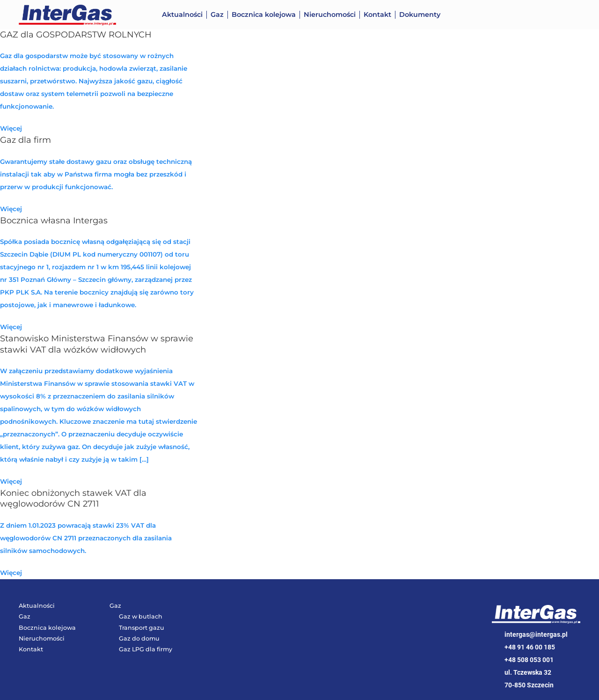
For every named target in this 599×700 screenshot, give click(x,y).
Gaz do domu (139, 638)
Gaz (217, 15)
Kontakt (377, 15)
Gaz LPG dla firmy (146, 649)
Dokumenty (420, 15)
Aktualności (182, 15)
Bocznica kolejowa (264, 15)
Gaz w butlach (141, 616)
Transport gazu (142, 628)
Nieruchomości (330, 15)
